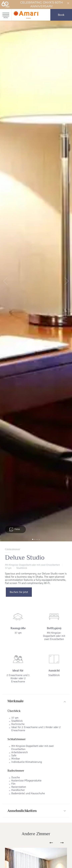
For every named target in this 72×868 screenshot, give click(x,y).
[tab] (36, 701)
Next (62, 843)
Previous (51, 843)
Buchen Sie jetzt (19, 592)
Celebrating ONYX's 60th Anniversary (32, 4)
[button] (5, 281)
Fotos (14, 529)
